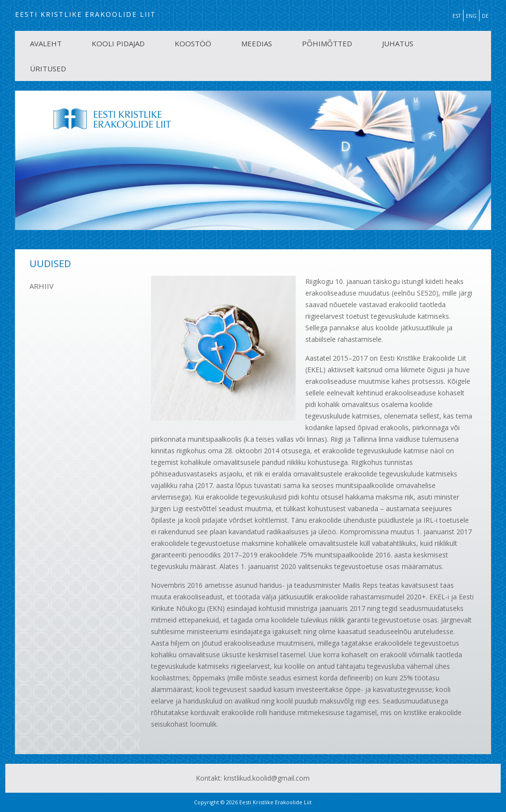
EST (457, 16)
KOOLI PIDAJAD (118, 43)
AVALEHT (46, 43)
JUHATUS (398, 43)
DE (485, 16)
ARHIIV (41, 286)
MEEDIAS (257, 43)
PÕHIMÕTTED (327, 43)
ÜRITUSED (48, 68)
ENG (471, 16)
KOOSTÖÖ (193, 43)
